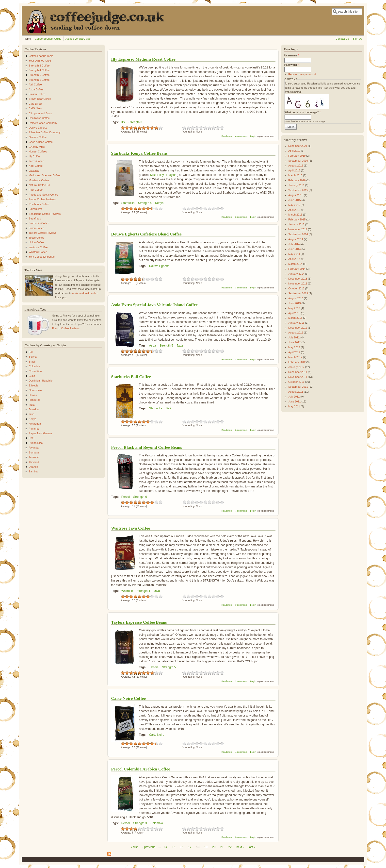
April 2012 (294, 352)
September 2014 (298, 234)
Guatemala (35, 390)
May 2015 (294, 205)
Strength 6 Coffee (39, 80)
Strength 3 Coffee (39, 66)
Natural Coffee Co (39, 185)
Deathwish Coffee (39, 118)
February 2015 (297, 219)
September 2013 (298, 293)
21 (222, 847)
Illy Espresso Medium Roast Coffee (143, 59)
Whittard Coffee (38, 252)
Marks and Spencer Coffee (45, 175)
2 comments (241, 217)
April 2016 (294, 170)
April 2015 (294, 210)
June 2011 (294, 401)
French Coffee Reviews (66, 328)
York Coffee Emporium (42, 257)
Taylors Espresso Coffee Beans (139, 622)
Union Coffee (37, 242)
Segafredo (35, 218)
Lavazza (34, 171)
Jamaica (34, 409)
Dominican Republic (41, 381)
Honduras (35, 400)
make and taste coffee (85, 293)
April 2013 (294, 313)
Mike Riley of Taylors (164, 175)
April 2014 (294, 259)
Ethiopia (34, 385)
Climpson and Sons (40, 113)
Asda (153, 346)
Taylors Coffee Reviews (43, 233)
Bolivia (33, 357)
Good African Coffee (41, 142)
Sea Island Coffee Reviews (45, 214)
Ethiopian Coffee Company (45, 132)
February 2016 (297, 180)
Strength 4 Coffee (39, 70)
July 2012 (294, 337)
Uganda (33, 467)
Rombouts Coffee (39, 204)
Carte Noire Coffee (128, 698)
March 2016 (295, 175)
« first (134, 847)
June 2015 (294, 200)
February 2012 (297, 362)
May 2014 (294, 254)
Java (180, 346)
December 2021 (298, 146)
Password (291, 65)
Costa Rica (35, 371)
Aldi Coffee (35, 84)
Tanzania (34, 457)
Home (27, 39)
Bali (168, 408)
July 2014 (294, 244)
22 (230, 847)
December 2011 (298, 372)
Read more (227, 136)
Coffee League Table (41, 56)
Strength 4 (145, 203)
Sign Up (357, 39)
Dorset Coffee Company (43, 123)
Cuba (32, 376)
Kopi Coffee (36, 166)
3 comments (241, 288)
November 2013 (298, 284)
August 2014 (296, 239)
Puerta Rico (36, 443)
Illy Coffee (35, 156)
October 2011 (296, 382)
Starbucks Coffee (39, 223)
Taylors (154, 667)
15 (174, 847)
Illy (123, 122)
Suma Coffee (37, 228)
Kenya (159, 203)
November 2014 (298, 229)
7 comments (241, 511)
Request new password (302, 74)
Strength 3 (135, 122)
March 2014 (295, 264)
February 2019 (297, 156)
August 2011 (296, 392)
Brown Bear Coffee (40, 99)
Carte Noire (157, 735)
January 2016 (296, 185)
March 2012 (295, 357)
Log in (253, 136)
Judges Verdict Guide (78, 39)
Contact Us (342, 39)
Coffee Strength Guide (48, 39)
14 (166, 847)
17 (190, 847)
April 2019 (294, 151)
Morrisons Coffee (39, 180)
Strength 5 (166, 346)
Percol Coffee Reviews (42, 199)
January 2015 (296, 224)
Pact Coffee (36, 190)
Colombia (157, 823)
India (32, 405)
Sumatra (34, 452)
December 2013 (298, 279)
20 (214, 847)
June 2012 (294, 342)
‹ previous (149, 847)
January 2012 (296, 367)
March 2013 (295, 318)
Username (292, 55)
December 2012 (298, 328)
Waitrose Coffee (38, 247)
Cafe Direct (35, 104)
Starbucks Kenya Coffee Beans (139, 153)
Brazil (32, 362)
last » (252, 847)
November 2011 (298, 377)
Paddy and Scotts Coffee (43, 195)
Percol (126, 497)
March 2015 (295, 215)
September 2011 (298, 387)
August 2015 (296, 195)
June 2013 (294, 303)
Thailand (34, 462)
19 (206, 847)
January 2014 (296, 274)
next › (240, 847)
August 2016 (296, 166)
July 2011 (294, 397)
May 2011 (294, 406)
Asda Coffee (36, 89)
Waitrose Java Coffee (130, 528)
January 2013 (296, 323)
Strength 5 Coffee (39, 75)
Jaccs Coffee (36, 161)
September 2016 (298, 161)
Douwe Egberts (159, 266)
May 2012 (294, 347)
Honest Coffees (38, 151)
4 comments (241, 136)
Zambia (33, 471)
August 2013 (296, 298)
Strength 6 (140, 497)
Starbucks (128, 203)
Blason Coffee (37, 94)
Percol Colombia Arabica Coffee (141, 769)
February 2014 (297, 269)
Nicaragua (35, 424)
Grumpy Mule (37, 147)
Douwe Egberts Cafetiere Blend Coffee (146, 234)
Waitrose (127, 591)
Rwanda (34, 448)
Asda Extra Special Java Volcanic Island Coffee (154, 305)
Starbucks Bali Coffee (131, 377)
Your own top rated (40, 61)
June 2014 (294, 249)
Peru (32, 438)
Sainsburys (35, 209)
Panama (34, 429)
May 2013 (294, 308)
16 (182, 847)
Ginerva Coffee (38, 137)
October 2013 (296, 288)
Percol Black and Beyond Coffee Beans (146, 447)
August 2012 (296, 333)
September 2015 (298, 190)
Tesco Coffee (37, 238)
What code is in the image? (303, 112)
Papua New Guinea (40, 433)
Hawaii (33, 395)
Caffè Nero (35, 108)
